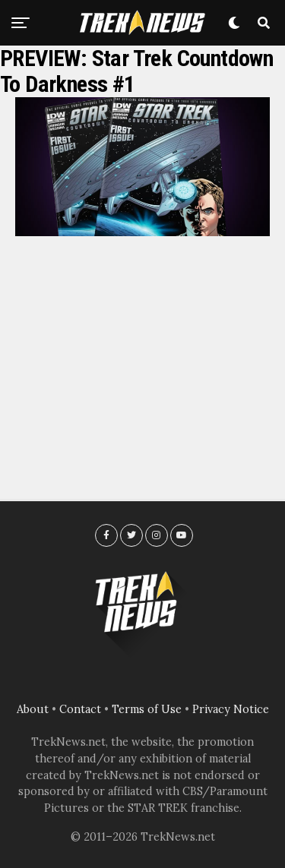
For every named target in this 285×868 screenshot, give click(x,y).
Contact (80, 709)
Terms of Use (147, 709)
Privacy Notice (231, 709)
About (33, 709)
